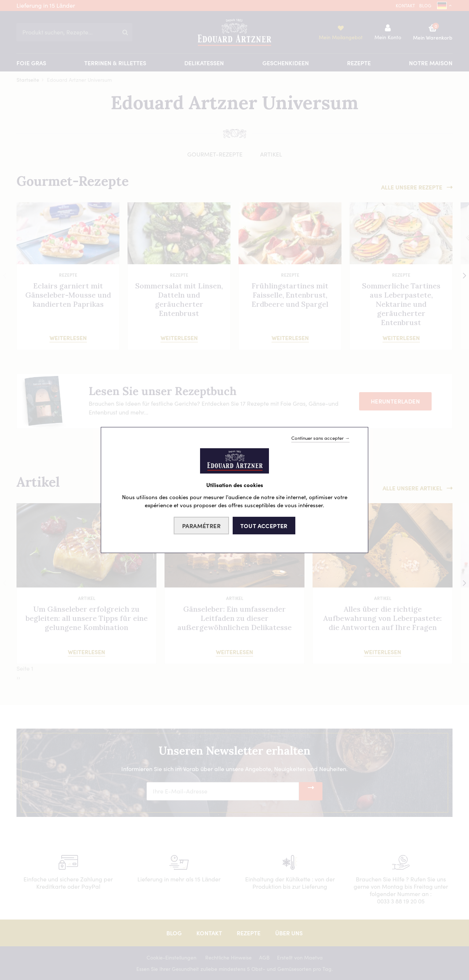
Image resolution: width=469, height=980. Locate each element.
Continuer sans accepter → (320, 438)
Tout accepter (264, 526)
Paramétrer (201, 526)
